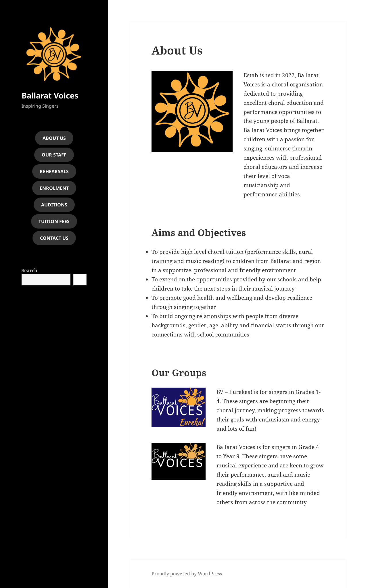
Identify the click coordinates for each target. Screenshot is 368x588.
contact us (54, 238)
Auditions (54, 205)
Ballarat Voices (50, 95)
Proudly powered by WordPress (187, 574)
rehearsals (54, 171)
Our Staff (54, 155)
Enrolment (54, 188)
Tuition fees (54, 221)
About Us (54, 138)
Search (29, 270)
